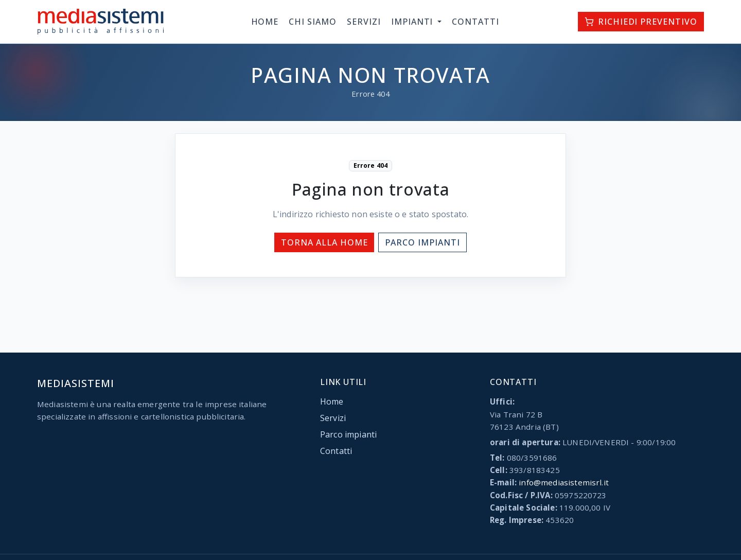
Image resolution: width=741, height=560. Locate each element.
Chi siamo (313, 22)
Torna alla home (324, 242)
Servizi (364, 22)
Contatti (475, 22)
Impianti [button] (413, 22)
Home (265, 22)
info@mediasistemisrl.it (564, 482)
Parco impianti (422, 242)
